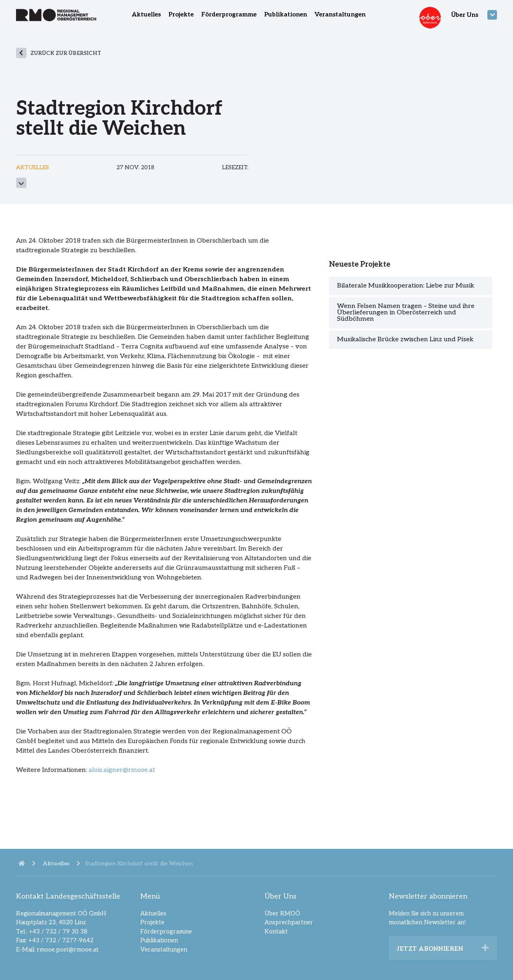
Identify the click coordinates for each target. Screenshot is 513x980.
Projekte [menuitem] (181, 14)
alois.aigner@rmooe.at (122, 770)
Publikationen (159, 940)
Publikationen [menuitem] (286, 14)
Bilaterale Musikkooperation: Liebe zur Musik (406, 286)
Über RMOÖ (282, 913)
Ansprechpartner (289, 922)
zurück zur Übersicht (66, 53)
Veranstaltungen (164, 950)
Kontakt (276, 931)
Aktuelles (153, 913)
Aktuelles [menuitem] (146, 14)
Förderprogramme (166, 931)
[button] (485, 948)
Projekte (152, 922)
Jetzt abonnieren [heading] (430, 949)
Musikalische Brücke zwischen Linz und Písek (405, 339)
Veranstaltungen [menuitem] (340, 14)
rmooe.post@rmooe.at (68, 950)
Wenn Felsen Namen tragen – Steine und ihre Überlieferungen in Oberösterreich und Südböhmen (406, 313)
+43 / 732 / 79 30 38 (58, 931)
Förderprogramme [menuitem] (229, 14)
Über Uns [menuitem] (465, 15)
